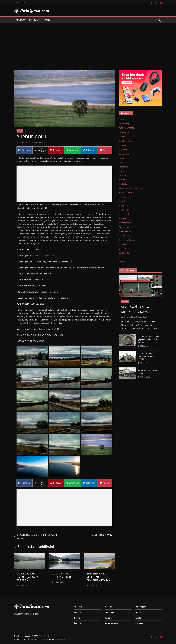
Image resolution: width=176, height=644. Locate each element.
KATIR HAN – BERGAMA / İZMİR (149, 372)
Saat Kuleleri (124, 236)
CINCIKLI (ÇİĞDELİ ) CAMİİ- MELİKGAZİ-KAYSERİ (146, 356)
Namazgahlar (125, 223)
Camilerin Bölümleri (128, 141)
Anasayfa (21, 20)
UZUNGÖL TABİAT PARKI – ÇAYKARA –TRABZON (28, 577)
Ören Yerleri (124, 227)
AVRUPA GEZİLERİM (127, 128)
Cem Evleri (124, 145)
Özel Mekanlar (125, 231)
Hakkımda (34, 20)
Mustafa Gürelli (38, 143)
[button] (32, 356)
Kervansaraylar (125, 193)
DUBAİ (122, 158)
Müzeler (122, 218)
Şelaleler (123, 249)
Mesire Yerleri (125, 214)
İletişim (47, 20)
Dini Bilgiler (124, 154)
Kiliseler (122, 197)
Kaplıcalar (123, 184)
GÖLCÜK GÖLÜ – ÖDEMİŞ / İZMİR (62, 575)
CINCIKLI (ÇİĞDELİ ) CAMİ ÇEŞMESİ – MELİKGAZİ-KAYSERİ (149, 339)
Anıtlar (122, 119)
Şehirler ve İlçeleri (127, 240)
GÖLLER (20, 131)
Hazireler (123, 175)
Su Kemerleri (125, 253)
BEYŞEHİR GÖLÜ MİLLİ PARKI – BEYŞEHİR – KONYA (36, 537)
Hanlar (122, 171)
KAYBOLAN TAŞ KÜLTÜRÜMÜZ (132, 188)
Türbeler (123, 257)
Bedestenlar (124, 132)
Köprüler (123, 201)
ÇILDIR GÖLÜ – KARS (103, 535)
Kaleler (122, 180)
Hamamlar (123, 167)
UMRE (121, 261)
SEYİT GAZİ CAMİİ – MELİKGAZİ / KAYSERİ (137, 309)
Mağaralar (123, 206)
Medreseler (124, 210)
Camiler (122, 137)
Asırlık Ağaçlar (125, 124)
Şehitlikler (123, 244)
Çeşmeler (123, 150)
